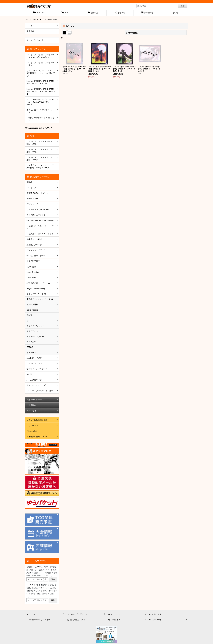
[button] (174, 13)
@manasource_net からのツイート (40, 128)
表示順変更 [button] (132, 33)
